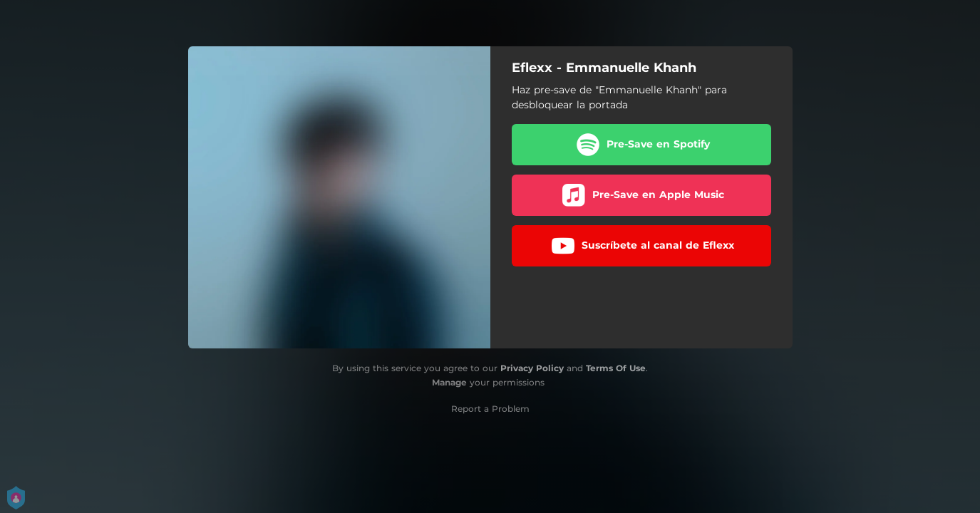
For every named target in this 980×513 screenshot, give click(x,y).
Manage (449, 382)
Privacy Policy (532, 368)
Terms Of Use (616, 368)
